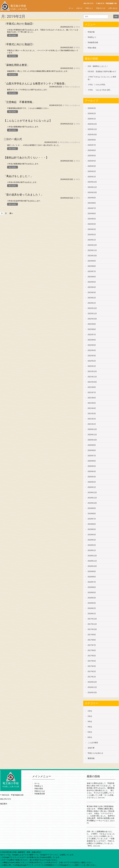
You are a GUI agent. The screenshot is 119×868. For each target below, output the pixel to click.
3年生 (78, 198)
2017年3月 (92, 666)
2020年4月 (92, 471)
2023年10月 (92, 256)
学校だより (89, 8)
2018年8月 (92, 577)
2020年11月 (92, 435)
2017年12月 (92, 619)
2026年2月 (92, 113)
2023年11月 (92, 250)
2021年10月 (92, 382)
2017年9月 (92, 635)
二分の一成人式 (13, 139)
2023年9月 (92, 261)
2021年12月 (92, 371)
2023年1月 (92, 303)
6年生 (78, 27)
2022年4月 (92, 350)
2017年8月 (92, 640)
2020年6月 (92, 461)
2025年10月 (92, 135)
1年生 (78, 124)
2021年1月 (92, 424)
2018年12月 (92, 556)
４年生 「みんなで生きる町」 (100, 90)
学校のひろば (101, 8)
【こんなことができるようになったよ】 (28, 121)
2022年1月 (92, 366)
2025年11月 (92, 129)
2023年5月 (92, 282)
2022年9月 (92, 324)
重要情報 (91, 758)
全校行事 (91, 748)
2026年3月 (92, 108)
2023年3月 (92, 292)
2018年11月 (92, 561)
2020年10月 (92, 440)
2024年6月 (92, 214)
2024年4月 (92, 224)
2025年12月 (92, 124)
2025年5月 (92, 156)
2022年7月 (92, 335)
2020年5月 (92, 466)
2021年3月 (92, 414)
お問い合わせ (113, 8)
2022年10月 (92, 319)
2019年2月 (92, 545)
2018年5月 (92, 593)
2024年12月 (92, 182)
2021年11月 (92, 377)
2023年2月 (92, 298)
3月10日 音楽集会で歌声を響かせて (103, 71)
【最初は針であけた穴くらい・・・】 (26, 158)
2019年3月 (92, 540)
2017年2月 (92, 671)
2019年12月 (92, 492)
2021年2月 (92, 419)
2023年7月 (92, 271)
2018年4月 (92, 598)
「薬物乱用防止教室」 (17, 65)
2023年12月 (92, 245)
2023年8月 (92, 266)
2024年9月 (92, 198)
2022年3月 (92, 356)
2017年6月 (92, 650)
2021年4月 (92, 408)
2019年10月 (92, 503)
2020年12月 (92, 429)
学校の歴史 (92, 48)
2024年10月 (92, 192)
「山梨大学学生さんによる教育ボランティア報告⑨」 (35, 84)
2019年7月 (92, 519)
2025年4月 (92, 161)
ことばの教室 (93, 743)
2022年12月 (92, 308)
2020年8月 (92, 450)
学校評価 (91, 32)
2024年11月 (92, 187)
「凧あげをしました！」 (18, 176)
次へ (11, 213)
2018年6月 (92, 587)
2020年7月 (92, 456)
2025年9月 (92, 140)
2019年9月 (92, 508)
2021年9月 (92, 387)
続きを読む (13, 35)
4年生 (62, 142)
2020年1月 (92, 487)
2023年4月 (92, 287)
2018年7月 (92, 582)
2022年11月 (92, 314)
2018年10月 (92, 566)
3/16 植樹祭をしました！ (98, 66)
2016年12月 (92, 682)
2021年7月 (92, 392)
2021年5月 (92, 403)
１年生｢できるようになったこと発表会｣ (102, 78)
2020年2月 (92, 482)
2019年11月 (92, 498)
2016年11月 (92, 687)
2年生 (78, 161)
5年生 (90, 732)
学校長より (92, 37)
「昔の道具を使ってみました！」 (23, 195)
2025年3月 (92, 166)
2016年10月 (92, 693)
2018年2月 (92, 608)
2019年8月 (92, 514)
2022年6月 (92, 340)
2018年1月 (92, 614)
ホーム (71, 8)
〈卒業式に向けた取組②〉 (19, 24)
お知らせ (79, 8)
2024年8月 (92, 203)
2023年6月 (92, 277)
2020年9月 (92, 445)
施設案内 (4, 804)
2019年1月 (92, 550)
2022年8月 (92, 329)
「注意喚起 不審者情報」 (19, 102)
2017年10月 (92, 629)
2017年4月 (92, 661)
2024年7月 (92, 208)
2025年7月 (92, 145)
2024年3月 (92, 229)
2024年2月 (92, 235)
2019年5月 (92, 529)
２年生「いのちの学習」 (97, 85)
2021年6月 (92, 398)
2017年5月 (92, 656)
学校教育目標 (93, 42)
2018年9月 (92, 571)
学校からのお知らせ (72, 87)
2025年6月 (92, 150)
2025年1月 (92, 177)
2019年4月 (92, 535)
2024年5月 (92, 219)
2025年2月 (92, 171)
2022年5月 (92, 345)
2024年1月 (92, 240)
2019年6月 (92, 524)
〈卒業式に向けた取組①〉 (19, 44)
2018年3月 (92, 603)
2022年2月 (92, 361)
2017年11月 (92, 624)
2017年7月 (92, 645)
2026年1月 (92, 119)
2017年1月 (92, 677)
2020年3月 (92, 477)
